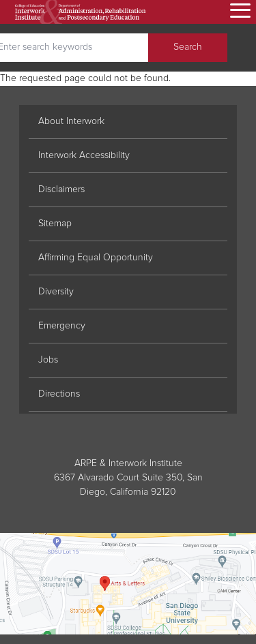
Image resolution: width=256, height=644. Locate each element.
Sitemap (55, 224)
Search (188, 47)
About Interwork (71, 121)
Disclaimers (61, 189)
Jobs (48, 360)
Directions (59, 394)
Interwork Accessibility (84, 155)
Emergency (62, 326)
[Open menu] (239, 12)
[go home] (81, 12)
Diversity (56, 292)
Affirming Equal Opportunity (96, 258)
